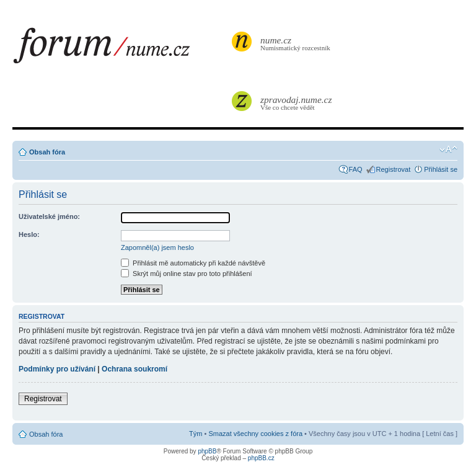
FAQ (356, 169)
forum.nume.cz (121, 49)
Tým (196, 434)
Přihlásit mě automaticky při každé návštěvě (193, 263)
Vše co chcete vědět (297, 103)
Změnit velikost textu (448, 149)
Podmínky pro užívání (57, 369)
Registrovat (394, 169)
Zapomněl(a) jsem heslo (157, 247)
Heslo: (29, 234)
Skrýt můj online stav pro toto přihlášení (187, 274)
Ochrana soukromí (134, 369)
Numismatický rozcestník (297, 43)
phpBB (207, 451)
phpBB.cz (261, 458)
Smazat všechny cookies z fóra (255, 434)
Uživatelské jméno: (49, 216)
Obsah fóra (47, 152)
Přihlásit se (441, 169)
